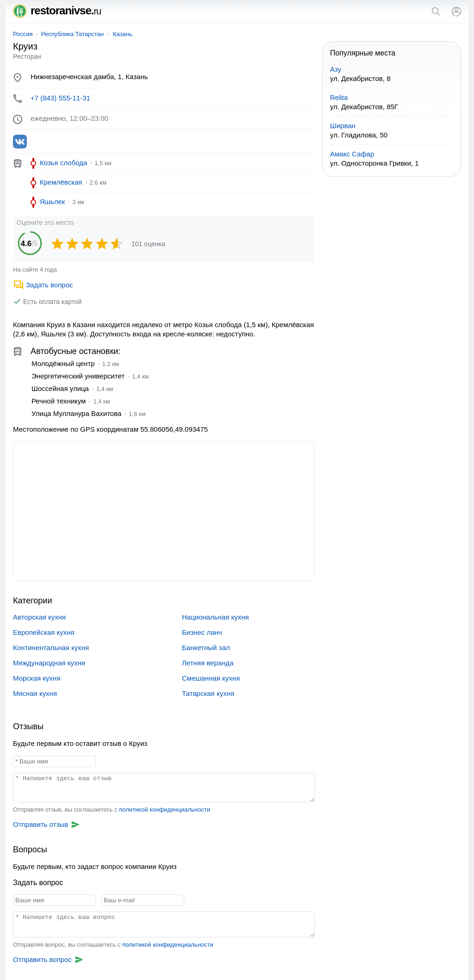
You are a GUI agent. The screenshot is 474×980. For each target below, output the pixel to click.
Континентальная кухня (51, 648)
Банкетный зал (206, 648)
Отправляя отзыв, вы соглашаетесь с (112, 809)
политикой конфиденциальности (165, 809)
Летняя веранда (208, 663)
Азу (336, 69)
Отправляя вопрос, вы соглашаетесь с (113, 945)
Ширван (343, 126)
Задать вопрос (43, 285)
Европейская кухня (44, 632)
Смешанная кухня (211, 678)
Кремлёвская (61, 182)
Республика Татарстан (72, 34)
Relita (339, 97)
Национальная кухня (215, 617)
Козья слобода (63, 163)
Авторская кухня (39, 617)
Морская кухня (37, 678)
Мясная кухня (35, 693)
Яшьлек (52, 202)
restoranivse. (57, 10)
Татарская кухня (208, 693)
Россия (23, 34)
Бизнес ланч (202, 632)
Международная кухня (49, 663)
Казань (123, 34)
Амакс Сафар (352, 154)
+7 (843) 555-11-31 (60, 98)
